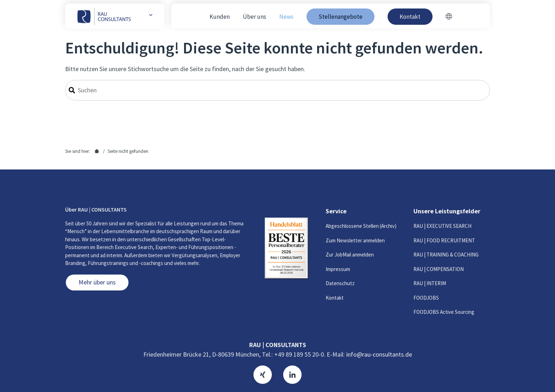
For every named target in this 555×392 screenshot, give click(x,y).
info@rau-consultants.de (379, 354)
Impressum (338, 269)
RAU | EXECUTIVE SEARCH (442, 226)
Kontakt (335, 298)
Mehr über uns (97, 282)
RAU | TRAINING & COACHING (446, 255)
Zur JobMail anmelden (350, 255)
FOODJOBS (426, 298)
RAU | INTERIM (430, 283)
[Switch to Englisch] (449, 17)
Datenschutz (340, 283)
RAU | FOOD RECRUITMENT (444, 240)
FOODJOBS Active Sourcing (444, 312)
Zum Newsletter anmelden (355, 240)
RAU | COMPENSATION (439, 269)
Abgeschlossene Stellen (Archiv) (361, 226)
